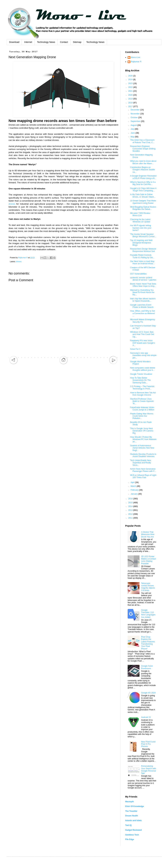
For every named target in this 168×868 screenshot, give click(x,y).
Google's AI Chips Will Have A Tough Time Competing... (143, 190)
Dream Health (132, 816)
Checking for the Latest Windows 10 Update (140, 221)
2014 (131, 506)
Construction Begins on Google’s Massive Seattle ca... (142, 170)
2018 (131, 103)
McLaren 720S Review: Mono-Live (140, 214)
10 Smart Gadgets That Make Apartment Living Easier (143, 202)
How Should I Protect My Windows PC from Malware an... (143, 439)
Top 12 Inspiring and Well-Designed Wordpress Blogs (142, 243)
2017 (131, 107)
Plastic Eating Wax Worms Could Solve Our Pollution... (142, 416)
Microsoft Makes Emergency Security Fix (143, 321)
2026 (131, 76)
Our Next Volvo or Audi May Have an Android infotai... (142, 262)
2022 (131, 87)
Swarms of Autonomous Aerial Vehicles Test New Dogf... (142, 448)
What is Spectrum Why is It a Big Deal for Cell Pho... (143, 183)
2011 (131, 518)
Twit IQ (128, 825)
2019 (131, 99)
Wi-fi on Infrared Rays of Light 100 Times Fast (143, 476)
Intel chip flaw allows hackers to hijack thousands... (143, 300)
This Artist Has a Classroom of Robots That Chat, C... (142, 141)
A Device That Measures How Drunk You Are (148, 534)
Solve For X (135, 349)
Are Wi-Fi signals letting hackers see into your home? (141, 228)
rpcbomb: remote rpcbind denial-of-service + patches (143, 279)
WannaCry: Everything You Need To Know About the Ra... (142, 292)
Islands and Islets (133, 820)
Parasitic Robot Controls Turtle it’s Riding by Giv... (142, 256)
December (135, 110)
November (135, 114)
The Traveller (131, 811)
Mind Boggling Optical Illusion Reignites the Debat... (143, 208)
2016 (131, 499)
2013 (131, 510)
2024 (131, 80)
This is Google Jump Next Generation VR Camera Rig (142, 431)
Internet (28, 42)
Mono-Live (136, 57)
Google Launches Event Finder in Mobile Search (142, 306)
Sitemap (77, 42)
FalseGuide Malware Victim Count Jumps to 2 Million (142, 409)
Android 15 (146, 717)
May (133, 137)
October (134, 118)
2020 (131, 95)
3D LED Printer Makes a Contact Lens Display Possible (149, 560)
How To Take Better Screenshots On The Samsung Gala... (140, 380)
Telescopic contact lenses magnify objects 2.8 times (148, 587)
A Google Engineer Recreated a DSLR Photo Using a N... (143, 177)
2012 (131, 514)
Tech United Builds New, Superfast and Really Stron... (141, 463)
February (135, 490)
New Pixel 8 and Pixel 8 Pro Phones (148, 744)
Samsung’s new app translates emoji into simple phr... (143, 355)
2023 (131, 83)
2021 (131, 91)
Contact (64, 42)
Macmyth (129, 802)
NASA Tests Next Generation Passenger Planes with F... (143, 470)
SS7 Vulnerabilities (138, 274)
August (134, 125)
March (134, 486)
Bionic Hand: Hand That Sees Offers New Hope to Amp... (143, 285)
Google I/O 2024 (148, 693)
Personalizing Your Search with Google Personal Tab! (149, 770)
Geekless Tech (132, 835)
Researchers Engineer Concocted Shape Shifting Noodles (143, 149)
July (133, 129)
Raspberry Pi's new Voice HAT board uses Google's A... (143, 343)
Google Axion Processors (147, 667)
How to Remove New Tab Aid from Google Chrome (143, 394)
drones (12, 204)
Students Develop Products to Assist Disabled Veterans (143, 455)
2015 (131, 503)
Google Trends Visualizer (141, 374)
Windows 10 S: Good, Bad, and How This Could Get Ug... (142, 334)
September (136, 121)
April (133, 482)
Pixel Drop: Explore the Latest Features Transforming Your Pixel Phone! (148, 643)
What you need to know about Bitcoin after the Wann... (143, 162)
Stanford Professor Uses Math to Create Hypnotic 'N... (142, 401)
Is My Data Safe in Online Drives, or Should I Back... (143, 196)
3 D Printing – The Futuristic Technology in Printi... (142, 388)
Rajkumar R (136, 62)
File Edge (130, 839)
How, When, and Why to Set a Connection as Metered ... (142, 313)
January (134, 494)
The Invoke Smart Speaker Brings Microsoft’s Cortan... (143, 235)
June (133, 133)
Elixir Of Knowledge (134, 806)
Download (14, 42)
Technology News (46, 42)
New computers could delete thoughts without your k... (143, 369)
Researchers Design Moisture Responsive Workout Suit (143, 250)
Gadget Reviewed (133, 830)
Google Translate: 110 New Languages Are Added (148, 614)
